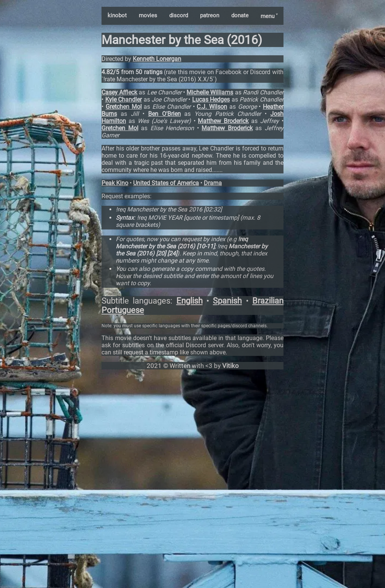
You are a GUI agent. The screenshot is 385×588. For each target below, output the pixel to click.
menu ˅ (269, 16)
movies (148, 15)
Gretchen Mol (124, 107)
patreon (210, 15)
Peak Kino (115, 183)
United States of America (166, 183)
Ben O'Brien (164, 114)
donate (240, 15)
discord (179, 15)
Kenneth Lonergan (157, 59)
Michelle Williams (210, 92)
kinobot (117, 15)
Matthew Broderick (223, 121)
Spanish (227, 301)
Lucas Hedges (211, 100)
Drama (213, 183)
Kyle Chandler (124, 100)
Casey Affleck (119, 92)
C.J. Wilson (212, 107)
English (189, 301)
